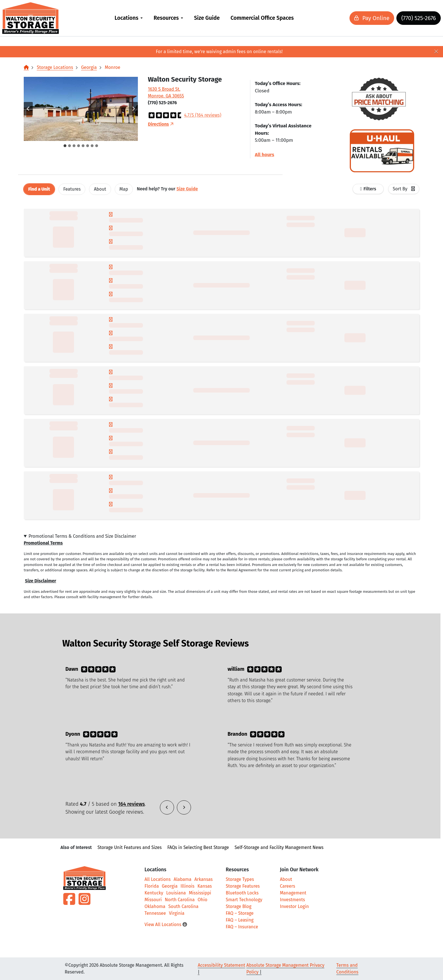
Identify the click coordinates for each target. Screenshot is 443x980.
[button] (81, 109)
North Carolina (180, 900)
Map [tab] (124, 189)
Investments (293, 900)
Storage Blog (239, 906)
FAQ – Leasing (240, 920)
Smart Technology (244, 900)
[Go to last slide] (28, 109)
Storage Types (240, 879)
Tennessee (155, 913)
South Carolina (184, 906)
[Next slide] (133, 109)
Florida (152, 886)
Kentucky (154, 893)
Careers (288, 886)
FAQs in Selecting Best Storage (198, 847)
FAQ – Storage (240, 913)
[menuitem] (129, 18)
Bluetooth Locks (242, 893)
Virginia (177, 913)
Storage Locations (55, 67)
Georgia (89, 67)
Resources (166, 18)
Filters (370, 189)
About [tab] (100, 189)
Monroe (113, 67)
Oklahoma (155, 906)
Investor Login (294, 906)
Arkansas (204, 879)
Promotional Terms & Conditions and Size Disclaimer (82, 536)
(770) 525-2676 (400, 18)
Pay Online (354, 18)
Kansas (205, 886)
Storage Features (243, 886)
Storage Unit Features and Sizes (130, 847)
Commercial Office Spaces (262, 18)
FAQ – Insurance (242, 927)
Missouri (153, 900)
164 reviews (132, 804)
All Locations (158, 879)
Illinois (187, 886)
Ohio (203, 900)
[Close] (436, 52)
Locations (126, 18)
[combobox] (404, 189)
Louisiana (176, 893)
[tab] (65, 146)
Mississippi (200, 893)
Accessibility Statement (221, 965)
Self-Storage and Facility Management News (279, 847)
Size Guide (207, 18)
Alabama (183, 879)
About (286, 879)
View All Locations (166, 925)
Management (293, 893)
